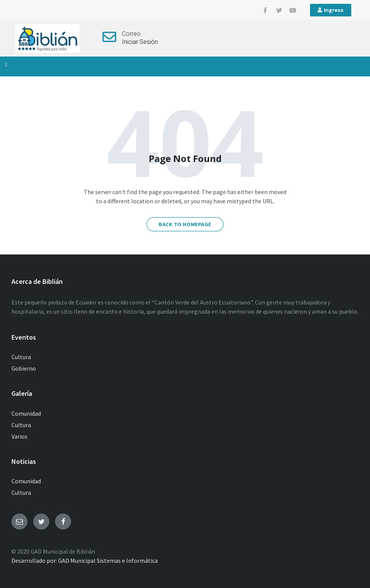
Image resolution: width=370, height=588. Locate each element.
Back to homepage (185, 224)
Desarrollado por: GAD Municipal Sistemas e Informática (85, 560)
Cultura (21, 357)
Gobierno (24, 368)
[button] (6, 65)
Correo (131, 34)
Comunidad (26, 413)
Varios (19, 436)
